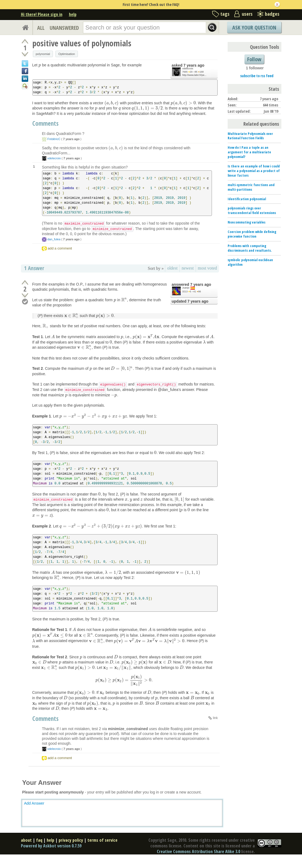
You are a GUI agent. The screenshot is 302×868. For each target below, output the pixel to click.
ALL (41, 28)
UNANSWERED (64, 28)
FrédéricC (54, 139)
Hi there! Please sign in (42, 14)
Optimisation (67, 54)
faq (39, 849)
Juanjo (186, 287)
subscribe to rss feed (257, 76)
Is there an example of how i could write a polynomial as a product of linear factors (254, 171)
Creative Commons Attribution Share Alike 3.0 (198, 860)
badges (272, 14)
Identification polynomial (247, 199)
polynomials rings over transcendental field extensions (252, 210)
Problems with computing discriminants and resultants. (250, 248)
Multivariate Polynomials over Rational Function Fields (250, 136)
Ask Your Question (254, 27)
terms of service (102, 849)
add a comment (60, 248)
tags (225, 14)
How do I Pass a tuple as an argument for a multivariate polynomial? (249, 152)
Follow (254, 59)
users (247, 14)
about (26, 849)
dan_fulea (54, 239)
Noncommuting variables (247, 222)
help (73, 14)
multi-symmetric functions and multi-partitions (251, 187)
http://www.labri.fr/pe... (194, 75)
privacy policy (71, 849)
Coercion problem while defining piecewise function (252, 234)
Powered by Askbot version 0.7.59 (51, 854)
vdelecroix (188, 69)
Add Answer (34, 812)
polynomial (43, 54)
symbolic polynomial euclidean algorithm (250, 262)
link (215, 727)
